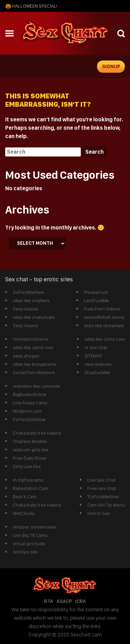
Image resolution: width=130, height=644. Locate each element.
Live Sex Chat (101, 480)
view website (98, 364)
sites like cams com (105, 339)
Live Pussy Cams (30, 403)
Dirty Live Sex (27, 466)
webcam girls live (31, 450)
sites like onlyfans (31, 300)
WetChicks (24, 513)
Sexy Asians (25, 309)
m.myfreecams (28, 480)
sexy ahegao (26, 356)
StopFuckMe (97, 372)
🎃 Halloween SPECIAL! (31, 6)
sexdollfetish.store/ (104, 317)
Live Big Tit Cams (30, 535)
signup (111, 66)
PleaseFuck (96, 292)
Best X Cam (25, 497)
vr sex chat (96, 347)
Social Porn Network (34, 372)
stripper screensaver (35, 527)
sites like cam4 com (33, 347)
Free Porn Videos (102, 309)
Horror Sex (99, 513)
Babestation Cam (31, 488)
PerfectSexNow (29, 419)
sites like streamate (104, 325)
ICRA (81, 601)
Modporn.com (27, 411)
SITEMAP (93, 356)
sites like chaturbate (34, 317)
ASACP (64, 601)
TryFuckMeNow (103, 497)
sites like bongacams (35, 364)
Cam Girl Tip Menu (106, 505)
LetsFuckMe (96, 300)
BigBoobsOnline (30, 394)
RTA (49, 601)
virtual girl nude (29, 544)
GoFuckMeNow (28, 292)
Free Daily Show (29, 458)
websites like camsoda (36, 386)
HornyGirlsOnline (31, 339)
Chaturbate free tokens (37, 433)
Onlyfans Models (30, 441)
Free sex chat (102, 488)
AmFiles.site (25, 552)
